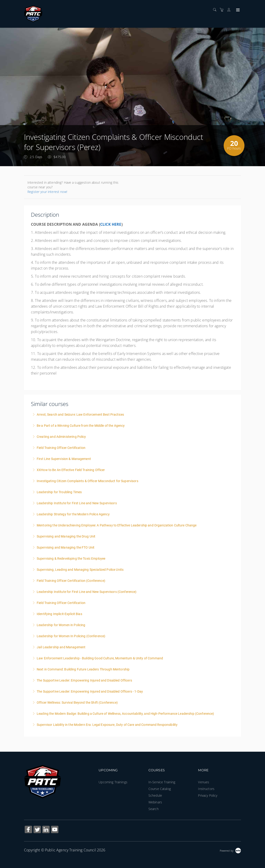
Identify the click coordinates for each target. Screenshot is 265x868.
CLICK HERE (111, 224)
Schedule (155, 795)
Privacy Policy (208, 795)
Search (154, 809)
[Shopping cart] (223, 10)
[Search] (216, 10)
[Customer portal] (230, 10)
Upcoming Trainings (113, 782)
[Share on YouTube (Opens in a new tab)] (55, 830)
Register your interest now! (47, 192)
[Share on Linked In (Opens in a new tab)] (46, 830)
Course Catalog (160, 789)
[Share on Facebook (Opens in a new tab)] (28, 830)
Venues (204, 782)
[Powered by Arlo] (230, 850)
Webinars (155, 802)
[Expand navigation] (237, 10)
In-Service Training (162, 782)
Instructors (206, 789)
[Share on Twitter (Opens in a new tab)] (37, 830)
